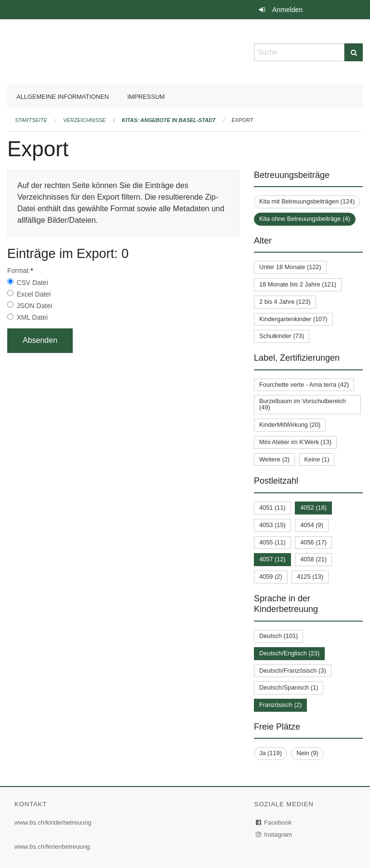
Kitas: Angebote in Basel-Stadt (169, 120)
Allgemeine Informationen (63, 97)
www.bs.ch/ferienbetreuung (52, 847)
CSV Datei (32, 283)
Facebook (274, 822)
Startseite (31, 120)
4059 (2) (271, 576)
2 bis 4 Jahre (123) (285, 302)
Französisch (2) (280, 705)
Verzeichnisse (85, 120)
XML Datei (32, 317)
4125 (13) (310, 576)
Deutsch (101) (278, 636)
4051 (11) (272, 508)
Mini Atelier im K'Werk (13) (295, 442)
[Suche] (354, 52)
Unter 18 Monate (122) (290, 267)
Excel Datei (33, 294)
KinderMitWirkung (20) (290, 425)
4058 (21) (313, 559)
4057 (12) (272, 559)
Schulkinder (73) (282, 336)
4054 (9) (312, 525)
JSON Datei (34, 306)
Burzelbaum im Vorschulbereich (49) (303, 404)
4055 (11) (272, 542)
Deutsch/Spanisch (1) (289, 687)
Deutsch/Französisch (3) (293, 671)
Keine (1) (317, 459)
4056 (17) (313, 542)
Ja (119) (271, 753)
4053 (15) (272, 525)
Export (243, 120)
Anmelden (287, 10)
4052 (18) (313, 508)
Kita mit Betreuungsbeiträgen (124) (307, 201)
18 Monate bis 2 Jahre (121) (298, 284)
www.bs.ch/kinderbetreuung (53, 822)
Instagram (274, 834)
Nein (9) (307, 753)
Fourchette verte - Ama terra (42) (304, 385)
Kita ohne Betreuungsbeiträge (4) (305, 219)
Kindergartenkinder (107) (293, 319)
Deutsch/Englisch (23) (289, 653)
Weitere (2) (274, 459)
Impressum (146, 97)
